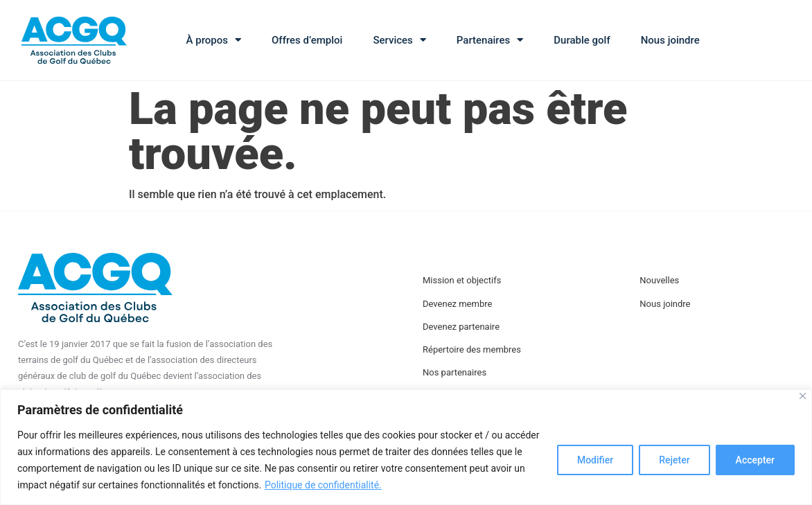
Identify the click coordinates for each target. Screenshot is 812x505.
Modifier (595, 460)
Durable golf (582, 40)
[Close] (803, 396)
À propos (214, 40)
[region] (406, 447)
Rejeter (674, 460)
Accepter (755, 460)
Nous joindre (670, 40)
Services (399, 40)
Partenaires (490, 40)
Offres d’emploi (307, 40)
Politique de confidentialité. (323, 485)
